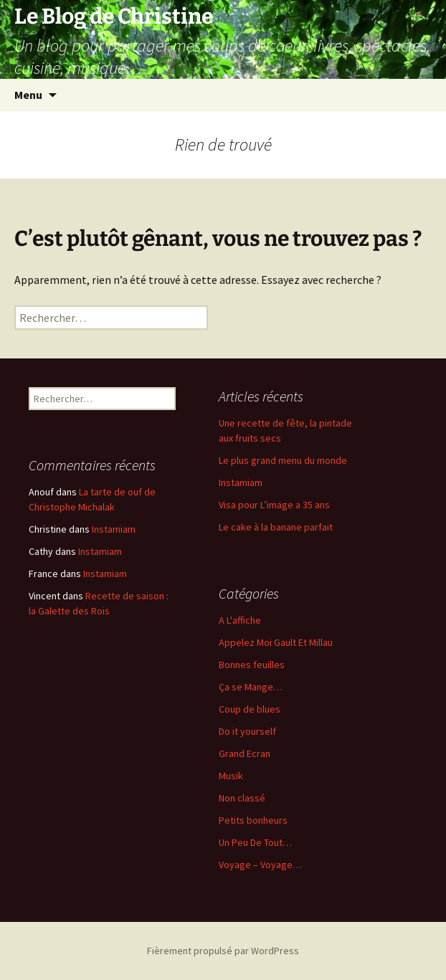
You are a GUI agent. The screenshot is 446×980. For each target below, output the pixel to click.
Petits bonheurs (253, 820)
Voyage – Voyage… (260, 865)
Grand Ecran (245, 753)
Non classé (242, 798)
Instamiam (241, 482)
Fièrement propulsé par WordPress (223, 951)
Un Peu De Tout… (255, 842)
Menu (28, 95)
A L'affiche (240, 620)
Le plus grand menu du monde (283, 460)
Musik (231, 776)
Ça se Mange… (251, 687)
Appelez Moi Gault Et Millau (276, 642)
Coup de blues (250, 709)
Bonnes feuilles (252, 665)
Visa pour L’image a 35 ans (274, 505)
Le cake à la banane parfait (276, 527)
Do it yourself (247, 731)
